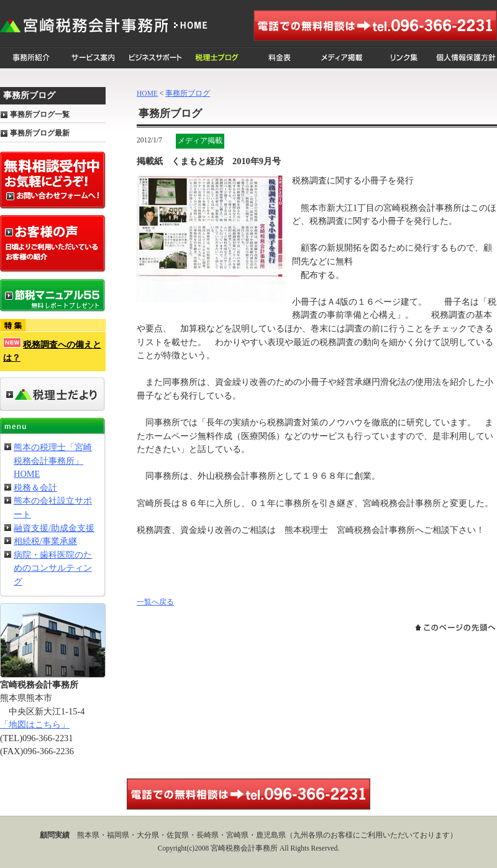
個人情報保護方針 (466, 58)
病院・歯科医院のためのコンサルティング (53, 568)
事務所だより (53, 395)
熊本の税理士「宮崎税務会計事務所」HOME (53, 460)
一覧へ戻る (155, 602)
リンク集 (404, 58)
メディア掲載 (342, 58)
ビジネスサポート (155, 58)
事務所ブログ (188, 93)
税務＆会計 (35, 487)
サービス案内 (93, 58)
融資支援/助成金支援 (54, 528)
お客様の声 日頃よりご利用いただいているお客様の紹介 (53, 244)
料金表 (280, 58)
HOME (147, 93)
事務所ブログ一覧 (40, 114)
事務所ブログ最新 (40, 133)
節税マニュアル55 (53, 296)
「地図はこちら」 (35, 724)
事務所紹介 (31, 58)
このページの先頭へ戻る (455, 627)
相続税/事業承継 (45, 541)
